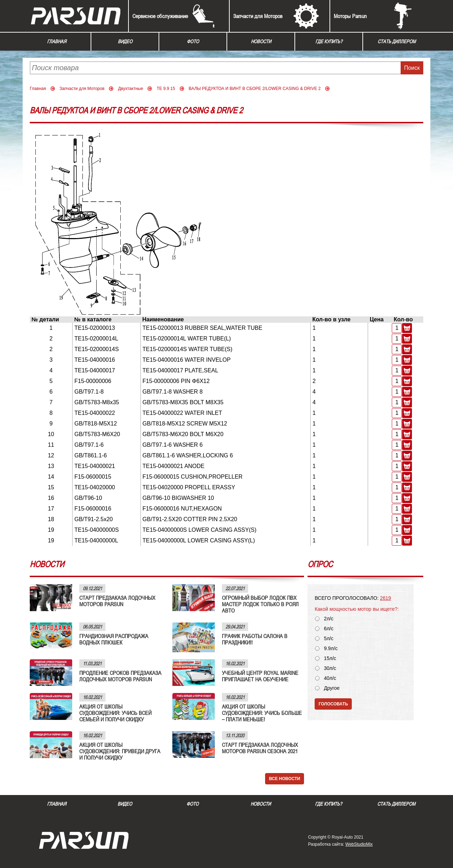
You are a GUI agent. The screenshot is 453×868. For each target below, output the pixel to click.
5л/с (329, 639)
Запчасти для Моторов (258, 16)
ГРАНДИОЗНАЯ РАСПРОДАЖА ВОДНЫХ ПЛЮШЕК (114, 639)
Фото (193, 41)
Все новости (285, 779)
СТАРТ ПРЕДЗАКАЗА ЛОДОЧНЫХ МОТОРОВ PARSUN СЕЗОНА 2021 (260, 748)
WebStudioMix (359, 844)
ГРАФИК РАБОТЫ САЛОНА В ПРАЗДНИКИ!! (255, 639)
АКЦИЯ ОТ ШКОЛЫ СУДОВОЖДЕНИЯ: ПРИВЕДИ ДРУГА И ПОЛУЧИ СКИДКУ (120, 751)
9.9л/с (331, 649)
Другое (332, 688)
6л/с (329, 629)
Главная (57, 41)
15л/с (330, 658)
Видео (125, 41)
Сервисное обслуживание (160, 16)
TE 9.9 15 (166, 89)
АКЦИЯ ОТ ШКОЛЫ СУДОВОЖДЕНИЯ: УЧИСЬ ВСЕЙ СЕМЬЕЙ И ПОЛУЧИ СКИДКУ (115, 713)
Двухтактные (130, 89)
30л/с (330, 668)
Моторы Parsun (350, 16)
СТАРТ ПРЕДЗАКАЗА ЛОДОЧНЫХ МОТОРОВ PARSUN (117, 601)
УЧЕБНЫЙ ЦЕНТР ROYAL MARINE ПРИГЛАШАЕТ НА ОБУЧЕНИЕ (260, 676)
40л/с (330, 678)
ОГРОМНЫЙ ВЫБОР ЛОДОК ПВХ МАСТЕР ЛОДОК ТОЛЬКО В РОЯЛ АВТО (260, 604)
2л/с (329, 619)
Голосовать (333, 704)
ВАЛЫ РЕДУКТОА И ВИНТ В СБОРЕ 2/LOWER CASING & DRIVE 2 (255, 89)
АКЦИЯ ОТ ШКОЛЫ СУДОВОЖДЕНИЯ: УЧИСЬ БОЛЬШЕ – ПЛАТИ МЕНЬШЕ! (262, 713)
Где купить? (329, 41)
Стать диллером (397, 41)
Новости (261, 41)
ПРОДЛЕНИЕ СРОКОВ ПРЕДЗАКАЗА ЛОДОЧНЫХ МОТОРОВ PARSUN (120, 676)
